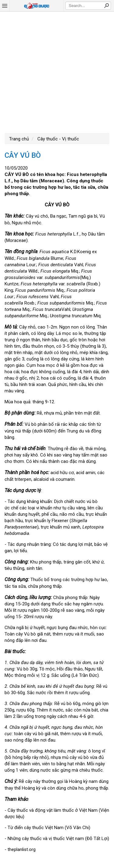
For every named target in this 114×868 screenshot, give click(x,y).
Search (106, 5)
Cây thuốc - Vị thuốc (58, 139)
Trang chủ (19, 139)
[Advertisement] (57, 72)
